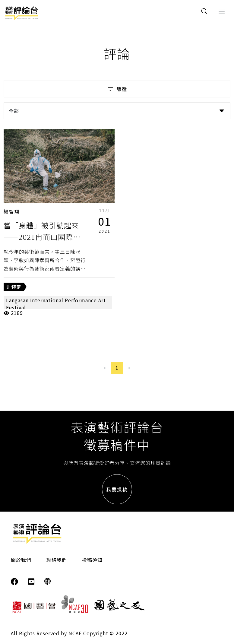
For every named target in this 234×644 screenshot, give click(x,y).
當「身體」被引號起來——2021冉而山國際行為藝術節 (42, 237)
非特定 (14, 287)
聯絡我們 (57, 560)
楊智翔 (12, 211)
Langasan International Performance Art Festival (56, 304)
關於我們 (21, 560)
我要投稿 (117, 489)
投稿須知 (92, 560)
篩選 (117, 89)
